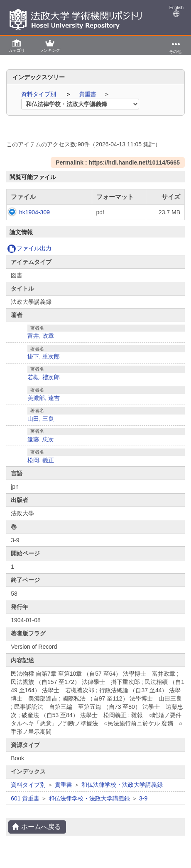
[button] (17, 45)
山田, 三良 (41, 427)
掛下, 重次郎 (44, 365)
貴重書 (88, 94)
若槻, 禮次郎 (44, 386)
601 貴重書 (25, 807)
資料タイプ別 (39, 94)
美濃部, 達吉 (44, 406)
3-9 (143, 807)
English (176, 11)
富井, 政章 (41, 344)
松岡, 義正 (41, 468)
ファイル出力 (29, 257)
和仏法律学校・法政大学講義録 (122, 793)
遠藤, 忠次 (41, 448)
